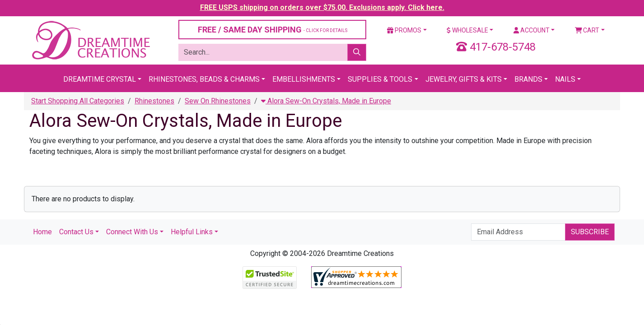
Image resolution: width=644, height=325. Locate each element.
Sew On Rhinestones (218, 101)
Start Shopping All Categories (78, 101)
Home (42, 232)
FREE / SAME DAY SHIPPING (273, 30)
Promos (404, 30)
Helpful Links (192, 232)
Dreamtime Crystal (100, 79)
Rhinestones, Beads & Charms (204, 79)
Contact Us (76, 232)
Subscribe (590, 232)
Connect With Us (132, 232)
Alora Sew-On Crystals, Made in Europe (326, 101)
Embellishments (304, 79)
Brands (528, 79)
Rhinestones (154, 101)
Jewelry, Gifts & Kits (464, 79)
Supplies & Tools (380, 79)
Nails (565, 79)
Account (532, 30)
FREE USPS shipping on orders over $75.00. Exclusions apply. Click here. (322, 7)
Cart (587, 30)
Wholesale (467, 30)
